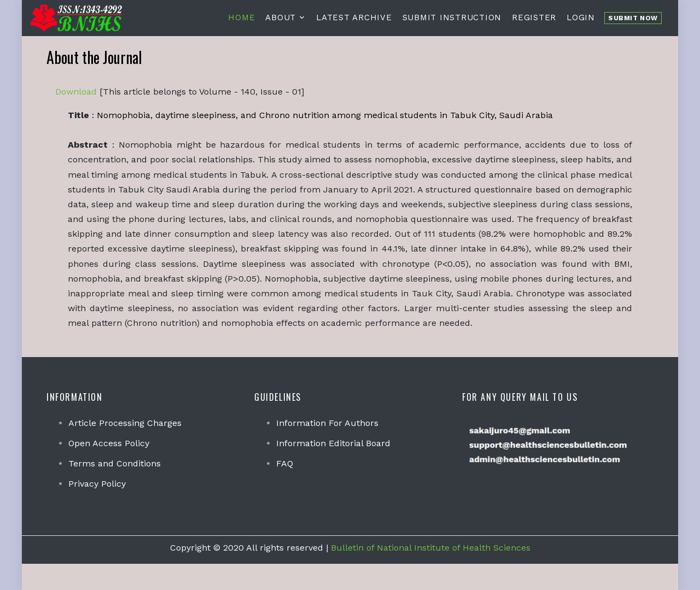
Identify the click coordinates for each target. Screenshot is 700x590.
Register (534, 17)
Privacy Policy (97, 484)
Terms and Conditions (115, 463)
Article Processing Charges (125, 423)
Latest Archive (354, 17)
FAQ (285, 463)
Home (241, 17)
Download (76, 92)
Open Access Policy (109, 443)
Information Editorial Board (333, 443)
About (281, 17)
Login (581, 17)
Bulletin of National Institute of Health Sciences (431, 548)
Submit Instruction (452, 17)
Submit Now (633, 18)
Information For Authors (327, 423)
